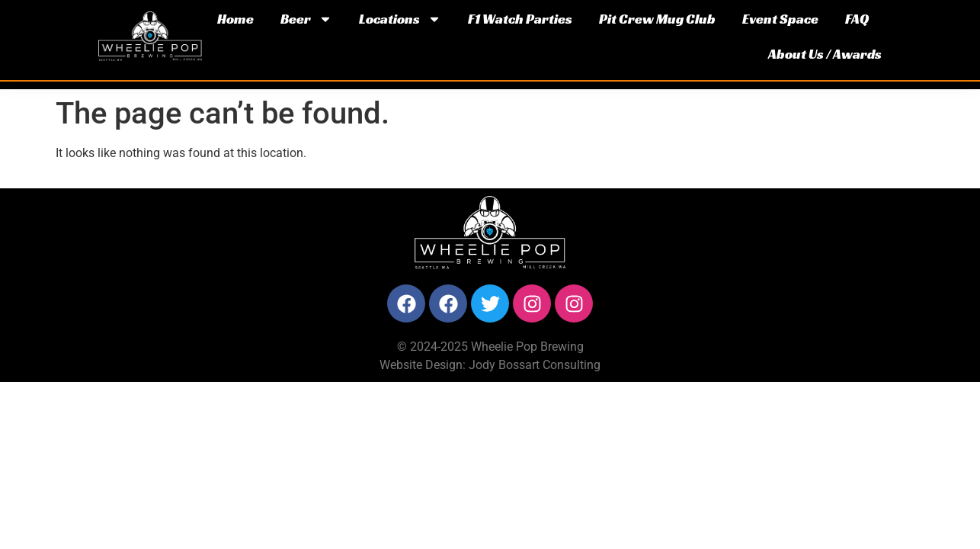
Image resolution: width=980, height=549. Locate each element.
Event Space (780, 19)
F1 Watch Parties (520, 19)
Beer (306, 19)
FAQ (857, 19)
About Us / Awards (825, 54)
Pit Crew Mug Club (657, 19)
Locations (400, 19)
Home (235, 19)
